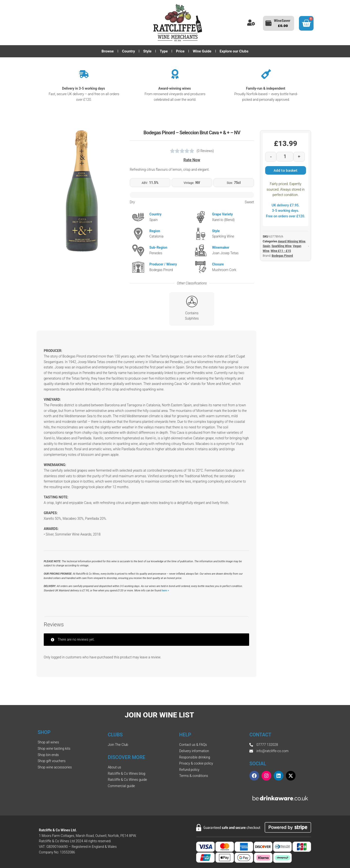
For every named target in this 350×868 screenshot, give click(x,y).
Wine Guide (202, 51)
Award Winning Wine (292, 241)
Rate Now (192, 160)
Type (164, 51)
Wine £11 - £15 (281, 251)
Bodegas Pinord (282, 256)
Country (128, 51)
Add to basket (286, 170)
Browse (108, 51)
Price (180, 51)
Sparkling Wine (281, 246)
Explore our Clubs (234, 51)
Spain (267, 246)
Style (147, 51)
